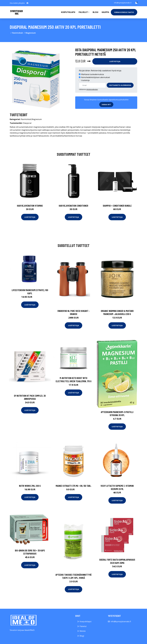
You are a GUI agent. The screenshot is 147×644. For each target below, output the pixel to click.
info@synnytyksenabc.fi (123, 3)
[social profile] (27, 3)
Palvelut (83, 626)
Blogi (95, 12)
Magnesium (31, 33)
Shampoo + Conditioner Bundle (117, 206)
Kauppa (105, 12)
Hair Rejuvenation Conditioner (73, 206)
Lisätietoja (115, 61)
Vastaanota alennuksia (120, 85)
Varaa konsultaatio (124, 12)
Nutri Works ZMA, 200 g (30, 486)
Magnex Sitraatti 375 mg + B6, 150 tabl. (74, 486)
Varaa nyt (106, 104)
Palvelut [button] (83, 12)
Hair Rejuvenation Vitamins (30, 206)
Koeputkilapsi (68, 12)
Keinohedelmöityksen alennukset (96, 77)
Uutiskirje (85, 80)
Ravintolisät (18, 33)
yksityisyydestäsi (92, 89)
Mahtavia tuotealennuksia (93, 74)
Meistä (83, 631)
